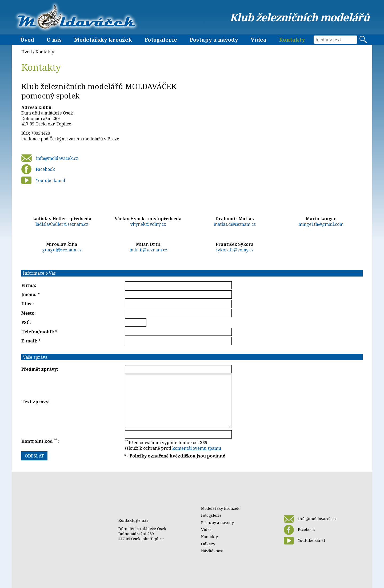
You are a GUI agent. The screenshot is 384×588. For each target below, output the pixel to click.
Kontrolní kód (39, 441)
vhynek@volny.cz (148, 224)
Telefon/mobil (37, 332)
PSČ (25, 322)
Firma (28, 285)
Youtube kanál (43, 180)
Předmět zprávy (39, 369)
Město (28, 313)
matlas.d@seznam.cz (235, 224)
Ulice (27, 304)
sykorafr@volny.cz (235, 250)
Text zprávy (35, 402)
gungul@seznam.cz (62, 250)
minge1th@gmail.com (321, 224)
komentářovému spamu (197, 448)
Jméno (28, 294)
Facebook (38, 169)
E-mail (29, 341)
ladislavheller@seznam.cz (62, 224)
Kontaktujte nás (133, 520)
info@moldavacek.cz (50, 158)
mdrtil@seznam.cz (148, 250)
